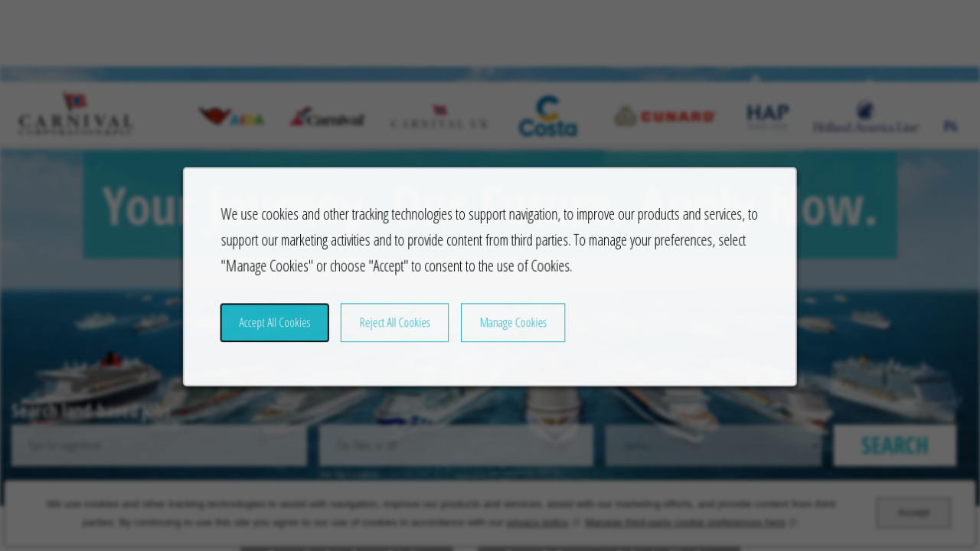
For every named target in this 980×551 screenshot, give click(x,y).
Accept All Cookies (287, 333)
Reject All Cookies (400, 333)
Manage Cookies (512, 333)
